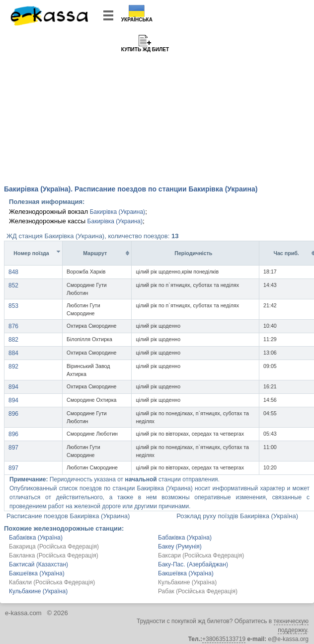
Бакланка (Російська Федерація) (54, 555)
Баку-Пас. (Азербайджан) (193, 564)
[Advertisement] (157, 104)
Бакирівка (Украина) (118, 212)
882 (13, 340)
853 (13, 306)
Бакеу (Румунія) (180, 547)
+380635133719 (224, 639)
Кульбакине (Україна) (187, 582)
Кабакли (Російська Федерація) (52, 582)
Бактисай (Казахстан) (39, 564)
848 (13, 272)
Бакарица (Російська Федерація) (54, 547)
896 (13, 414)
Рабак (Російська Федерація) (198, 591)
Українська (137, 20)
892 (13, 367)
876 (13, 326)
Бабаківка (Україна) (36, 538)
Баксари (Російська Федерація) (201, 555)
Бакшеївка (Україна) (37, 573)
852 (13, 285)
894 (13, 387)
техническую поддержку (291, 626)
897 (13, 448)
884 (13, 353)
